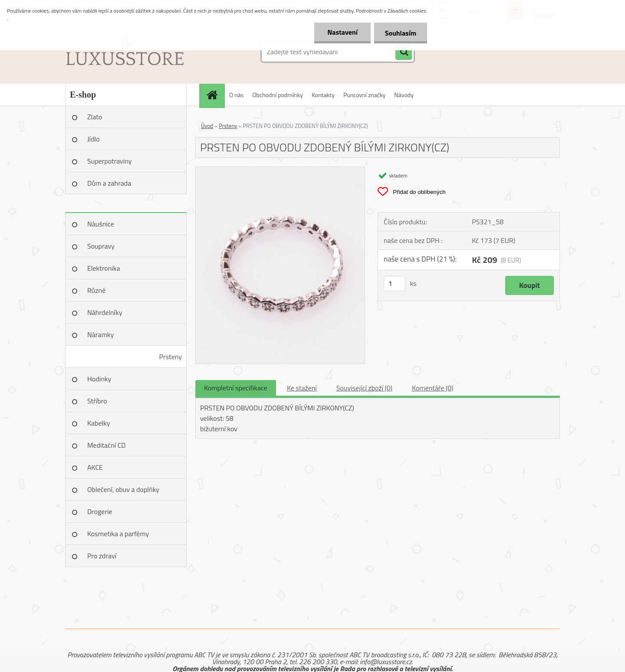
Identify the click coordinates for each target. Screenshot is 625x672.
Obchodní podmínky (278, 95)
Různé (96, 290)
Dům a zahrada (109, 183)
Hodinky (99, 379)
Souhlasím (400, 33)
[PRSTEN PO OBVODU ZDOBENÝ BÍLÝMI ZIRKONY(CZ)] (280, 170)
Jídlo (94, 139)
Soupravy (101, 246)
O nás (236, 95)
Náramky (100, 334)
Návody (404, 95)
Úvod (207, 126)
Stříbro (97, 401)
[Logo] (125, 52)
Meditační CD (107, 445)
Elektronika (104, 268)
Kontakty (323, 95)
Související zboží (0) (364, 388)
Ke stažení (302, 388)
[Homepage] (215, 95)
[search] (404, 52)
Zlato (95, 117)
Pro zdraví (102, 556)
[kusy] (395, 284)
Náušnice (101, 224)
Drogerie (100, 511)
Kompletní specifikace (236, 388)
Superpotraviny (110, 161)
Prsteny (171, 357)
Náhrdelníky (105, 312)
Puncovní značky (364, 95)
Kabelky (99, 423)
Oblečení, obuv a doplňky (123, 489)
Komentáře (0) (433, 388)
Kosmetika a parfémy (118, 534)
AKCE (95, 467)
